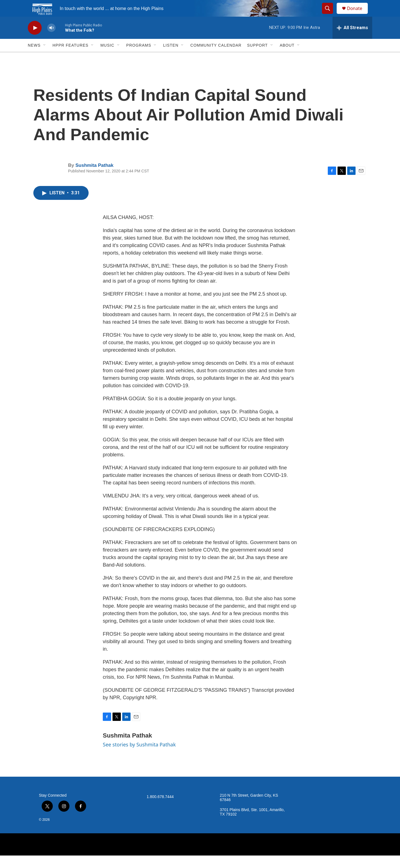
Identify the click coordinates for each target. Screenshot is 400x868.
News (34, 58)
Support (257, 58)
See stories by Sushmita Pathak (139, 757)
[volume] (51, 40)
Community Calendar (216, 58)
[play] (35, 40)
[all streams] (352, 40)
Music (107, 58)
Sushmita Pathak (94, 178)
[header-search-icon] (330, 15)
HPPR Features (70, 58)
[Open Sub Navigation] (45, 58)
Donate (358, 15)
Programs (139, 58)
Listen (171, 58)
